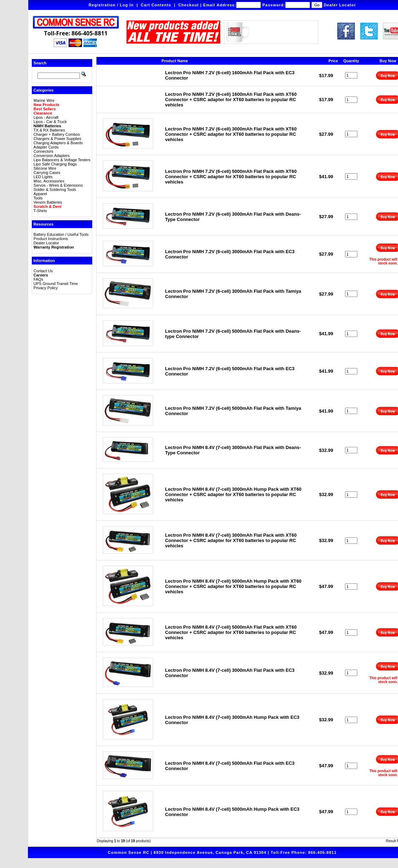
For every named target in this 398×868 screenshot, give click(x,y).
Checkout (188, 5)
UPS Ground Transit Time (56, 284)
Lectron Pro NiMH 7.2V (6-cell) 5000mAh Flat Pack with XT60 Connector (231, 177)
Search (40, 63)
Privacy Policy (46, 288)
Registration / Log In (111, 5)
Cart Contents (156, 5)
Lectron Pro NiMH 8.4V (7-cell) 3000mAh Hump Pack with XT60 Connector (233, 494)
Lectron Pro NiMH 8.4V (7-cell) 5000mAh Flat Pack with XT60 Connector (231, 632)
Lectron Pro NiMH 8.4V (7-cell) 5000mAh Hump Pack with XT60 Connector (233, 586)
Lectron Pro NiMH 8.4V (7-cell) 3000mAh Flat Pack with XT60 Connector (231, 540)
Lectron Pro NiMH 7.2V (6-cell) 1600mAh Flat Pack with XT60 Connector (231, 100)
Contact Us (43, 271)
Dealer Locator (340, 5)
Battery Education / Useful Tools (61, 234)
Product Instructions (51, 239)
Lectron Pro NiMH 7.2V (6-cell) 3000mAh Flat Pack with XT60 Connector (231, 134)
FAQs (39, 279)
